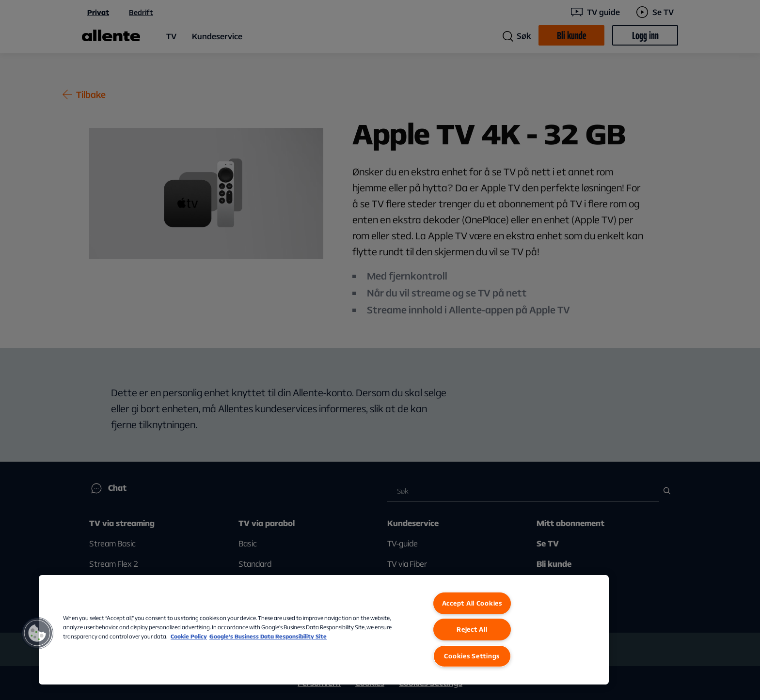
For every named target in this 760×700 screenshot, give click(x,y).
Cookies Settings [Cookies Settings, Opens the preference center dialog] (472, 656)
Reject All (472, 629)
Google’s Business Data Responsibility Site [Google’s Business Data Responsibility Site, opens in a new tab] (268, 636)
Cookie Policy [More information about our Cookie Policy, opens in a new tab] (189, 636)
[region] (324, 630)
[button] (37, 633)
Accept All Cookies (472, 603)
